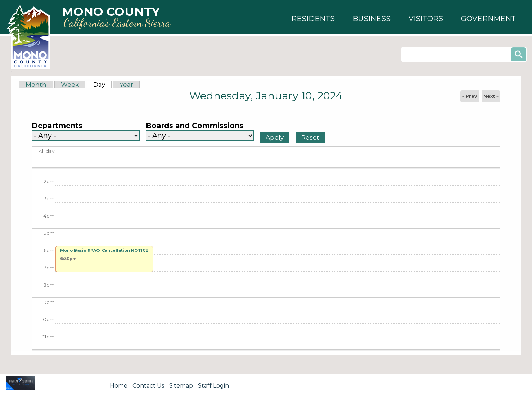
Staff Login (213, 386)
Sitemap (181, 386)
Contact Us (148, 386)
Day (102, 85)
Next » (491, 96)
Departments (57, 126)
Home (119, 386)
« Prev (470, 96)
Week (70, 85)
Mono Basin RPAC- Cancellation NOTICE (104, 250)
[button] (313, 19)
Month (36, 85)
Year (126, 85)
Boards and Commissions (195, 126)
